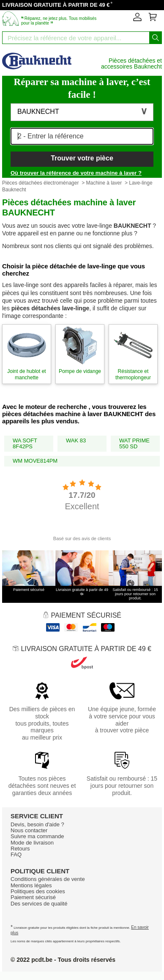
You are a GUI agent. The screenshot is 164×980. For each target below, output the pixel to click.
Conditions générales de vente (48, 879)
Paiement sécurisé (33, 897)
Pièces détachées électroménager (40, 183)
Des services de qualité (39, 904)
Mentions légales (31, 885)
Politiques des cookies (38, 891)
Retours (20, 849)
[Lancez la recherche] (156, 38)
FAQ (16, 854)
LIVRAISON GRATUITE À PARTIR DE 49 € (56, 5)
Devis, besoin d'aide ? (37, 824)
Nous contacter (29, 830)
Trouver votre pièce (82, 158)
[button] (82, 112)
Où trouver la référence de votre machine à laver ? (76, 173)
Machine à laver (104, 183)
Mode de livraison (32, 843)
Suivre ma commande (37, 836)
